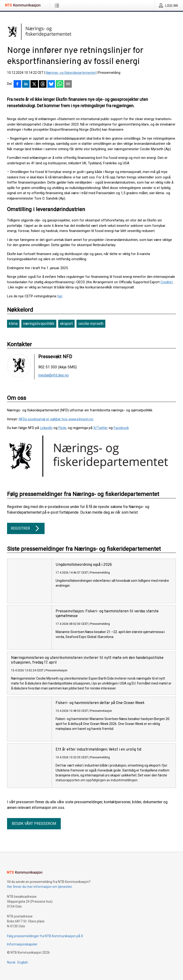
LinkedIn (46, 428)
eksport (66, 324)
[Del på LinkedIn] (26, 84)
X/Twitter (101, 428)
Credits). (167, 282)
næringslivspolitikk (39, 324)
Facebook (121, 428)
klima (13, 324)
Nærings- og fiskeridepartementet (71, 73)
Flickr (62, 428)
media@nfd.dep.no (53, 375)
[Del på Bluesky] (51, 84)
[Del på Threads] (43, 84)
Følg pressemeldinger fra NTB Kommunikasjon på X (45, 936)
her (60, 296)
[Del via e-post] (68, 84)
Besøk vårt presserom (34, 824)
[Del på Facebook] (17, 84)
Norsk (11, 962)
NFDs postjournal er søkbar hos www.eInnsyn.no (56, 419)
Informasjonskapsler (22, 944)
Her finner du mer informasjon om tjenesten (40, 887)
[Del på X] (34, 84)
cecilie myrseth (91, 324)
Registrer (26, 528)
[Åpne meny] (58, 5)
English (23, 962)
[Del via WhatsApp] (60, 84)
